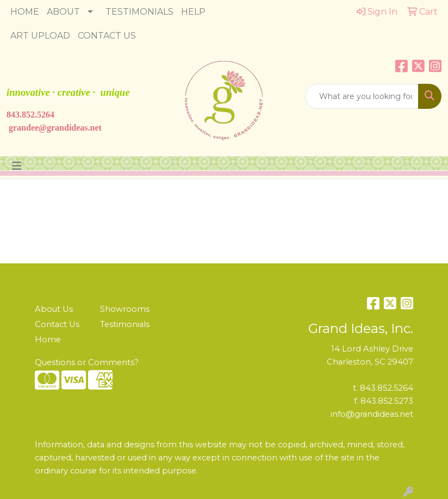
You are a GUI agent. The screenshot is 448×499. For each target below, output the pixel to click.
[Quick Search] (362, 96)
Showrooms (125, 309)
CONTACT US (107, 36)
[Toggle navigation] (17, 166)
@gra (49, 128)
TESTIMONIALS (139, 12)
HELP (193, 12)
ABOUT (63, 12)
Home (48, 340)
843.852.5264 (30, 115)
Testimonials (125, 324)
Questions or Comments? (87, 362)
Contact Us (57, 324)
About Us (54, 309)
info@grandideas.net (372, 414)
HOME (25, 12)
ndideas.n (77, 128)
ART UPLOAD (40, 36)
